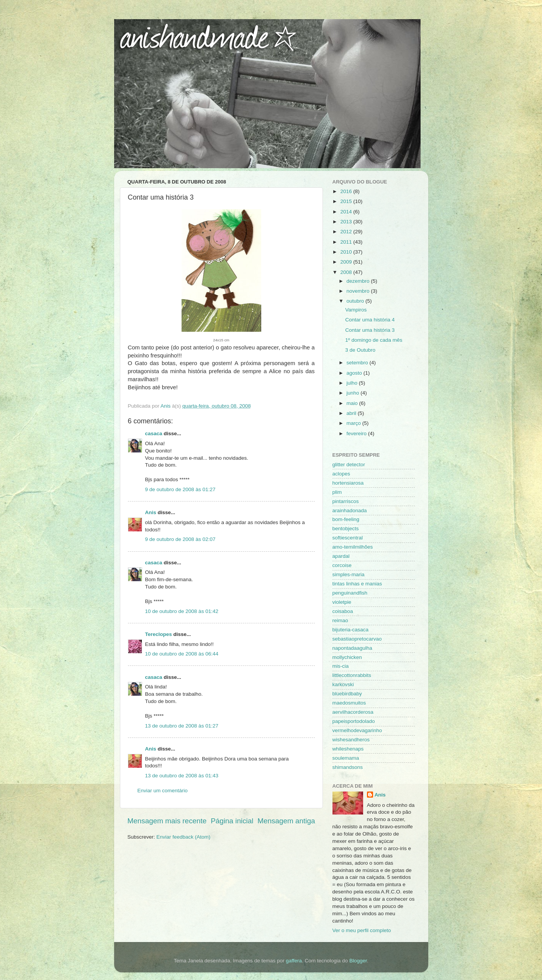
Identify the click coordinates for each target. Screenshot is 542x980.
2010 (347, 252)
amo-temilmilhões (353, 547)
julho (353, 383)
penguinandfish (350, 593)
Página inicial (232, 821)
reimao (340, 620)
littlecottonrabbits (352, 675)
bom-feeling (346, 519)
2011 (347, 242)
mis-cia (341, 666)
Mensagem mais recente (167, 821)
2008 (347, 272)
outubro (356, 301)
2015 (347, 201)
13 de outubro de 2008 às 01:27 (182, 726)
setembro (358, 363)
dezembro (359, 281)
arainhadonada (350, 510)
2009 (347, 262)
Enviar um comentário (163, 791)
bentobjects (346, 529)
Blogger (358, 961)
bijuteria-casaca (351, 630)
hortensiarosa (348, 483)
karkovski (343, 684)
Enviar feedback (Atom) (183, 837)
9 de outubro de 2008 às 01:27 (180, 489)
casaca (154, 433)
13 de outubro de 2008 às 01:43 (182, 776)
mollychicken (347, 657)
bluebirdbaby (347, 694)
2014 (347, 212)
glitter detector (349, 465)
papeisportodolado (354, 721)
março (355, 423)
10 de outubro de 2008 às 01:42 (182, 611)
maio (353, 403)
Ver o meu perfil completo (362, 930)
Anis (151, 512)
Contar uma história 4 (370, 320)
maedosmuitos (349, 703)
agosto (355, 373)
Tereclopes (159, 634)
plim (337, 492)
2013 (347, 222)
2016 (347, 191)
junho (354, 393)
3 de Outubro (360, 350)
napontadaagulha (352, 648)
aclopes (341, 474)
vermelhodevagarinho (357, 730)
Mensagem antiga (286, 821)
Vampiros (356, 310)
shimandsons (348, 767)
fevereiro (357, 433)
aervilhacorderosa (353, 712)
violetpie (342, 602)
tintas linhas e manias (357, 584)
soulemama (346, 758)
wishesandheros (351, 740)
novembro (359, 291)
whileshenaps (348, 749)
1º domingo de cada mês (374, 340)
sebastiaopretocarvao (357, 639)
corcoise (342, 565)
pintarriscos (346, 501)
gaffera (294, 961)
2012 (347, 232)
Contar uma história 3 (370, 330)
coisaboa (343, 611)
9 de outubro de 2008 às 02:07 (180, 539)
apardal (341, 556)
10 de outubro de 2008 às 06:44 (182, 654)
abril (352, 413)
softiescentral (348, 538)
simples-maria (349, 574)
